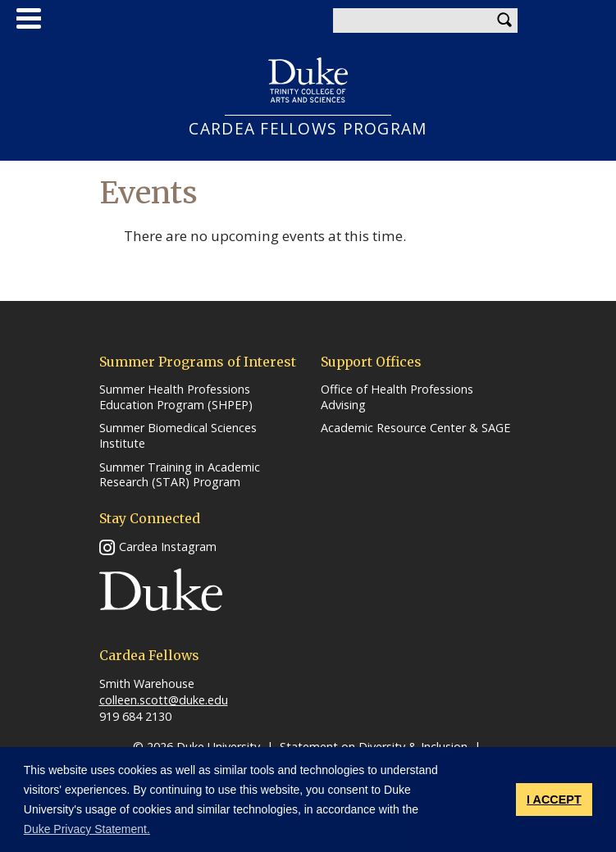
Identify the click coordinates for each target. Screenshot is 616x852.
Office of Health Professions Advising (397, 397)
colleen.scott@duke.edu (164, 700)
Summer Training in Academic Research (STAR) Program (180, 475)
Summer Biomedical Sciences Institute (178, 436)
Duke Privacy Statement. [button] (87, 829)
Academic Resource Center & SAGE (415, 428)
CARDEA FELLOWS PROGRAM (308, 128)
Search (505, 21)
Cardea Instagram (168, 547)
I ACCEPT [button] (554, 800)
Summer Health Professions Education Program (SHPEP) (176, 397)
